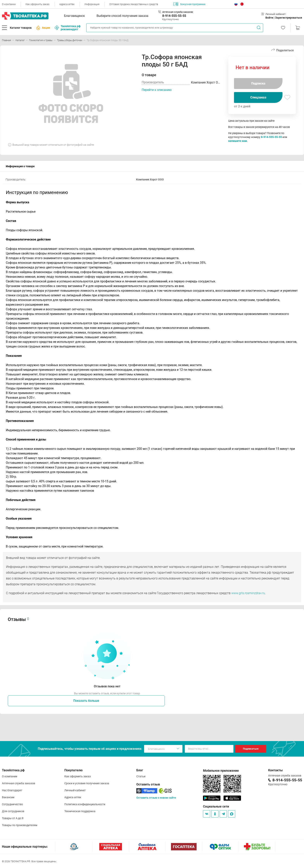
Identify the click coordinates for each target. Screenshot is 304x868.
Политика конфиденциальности (85, 804)
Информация (92, 4)
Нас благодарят (12, 790)
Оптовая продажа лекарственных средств (134, 4)
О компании (9, 4)
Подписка (258, 83)
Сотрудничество (12, 804)
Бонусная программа (189, 4)
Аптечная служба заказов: (178, 12)
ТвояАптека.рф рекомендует (68, 28)
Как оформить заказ (38, 4)
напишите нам (238, 141)
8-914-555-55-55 (174, 16)
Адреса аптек (67, 4)
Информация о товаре (20, 166)
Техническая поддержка (80, 811)
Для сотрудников (13, 811)
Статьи (141, 776)
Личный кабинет (75, 790)
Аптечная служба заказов (19, 783)
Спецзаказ (258, 97)
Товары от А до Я (13, 818)
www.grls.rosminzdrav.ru (248, 593)
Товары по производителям (20, 825)
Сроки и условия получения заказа (87, 783)
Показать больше (86, 701)
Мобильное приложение (221, 771)
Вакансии (8, 797)
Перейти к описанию (157, 90)
